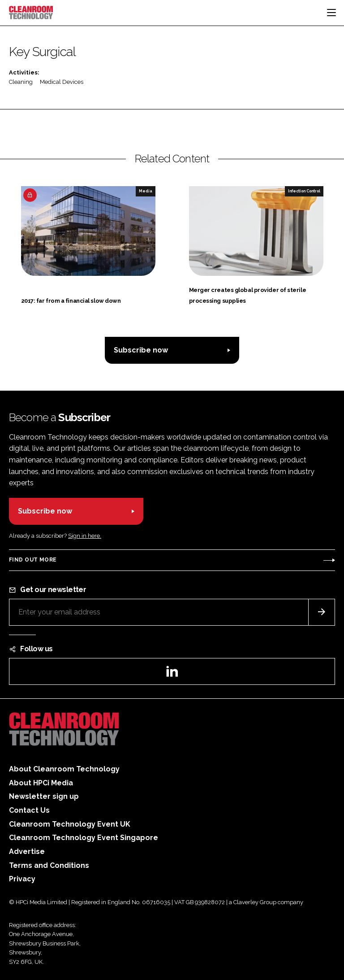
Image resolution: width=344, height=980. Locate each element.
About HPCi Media (41, 783)
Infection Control (304, 191)
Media (146, 191)
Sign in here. (85, 536)
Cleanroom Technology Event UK (70, 824)
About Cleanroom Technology (64, 769)
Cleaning (21, 82)
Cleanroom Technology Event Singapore (84, 838)
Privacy (22, 879)
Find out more (33, 560)
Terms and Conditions (49, 865)
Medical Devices (62, 82)
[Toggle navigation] (331, 13)
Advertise (27, 852)
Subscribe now (141, 350)
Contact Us (29, 810)
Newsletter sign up (44, 796)
